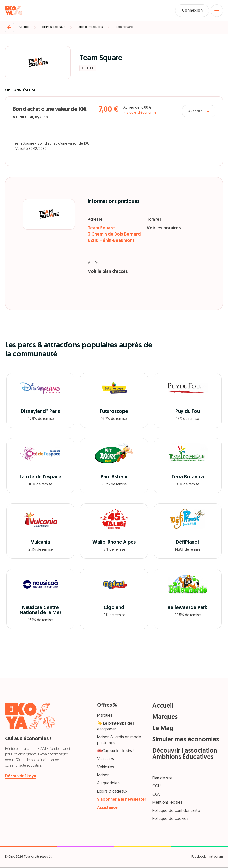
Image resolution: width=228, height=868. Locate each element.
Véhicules (105, 768)
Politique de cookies (170, 819)
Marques (105, 716)
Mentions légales (167, 803)
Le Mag (163, 729)
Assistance (107, 808)
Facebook (199, 858)
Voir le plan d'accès (108, 272)
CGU (157, 787)
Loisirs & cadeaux (53, 28)
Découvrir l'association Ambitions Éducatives (185, 755)
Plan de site (163, 779)
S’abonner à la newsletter (122, 800)
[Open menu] (217, 11)
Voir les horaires (164, 229)
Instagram (216, 858)
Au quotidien (108, 784)
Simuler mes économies (186, 740)
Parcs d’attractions (90, 28)
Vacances (105, 760)
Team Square (123, 28)
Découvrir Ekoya (21, 777)
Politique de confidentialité (176, 811)
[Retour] (9, 28)
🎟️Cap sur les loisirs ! (115, 752)
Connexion (191, 11)
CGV (157, 795)
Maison (103, 776)
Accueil (24, 28)
